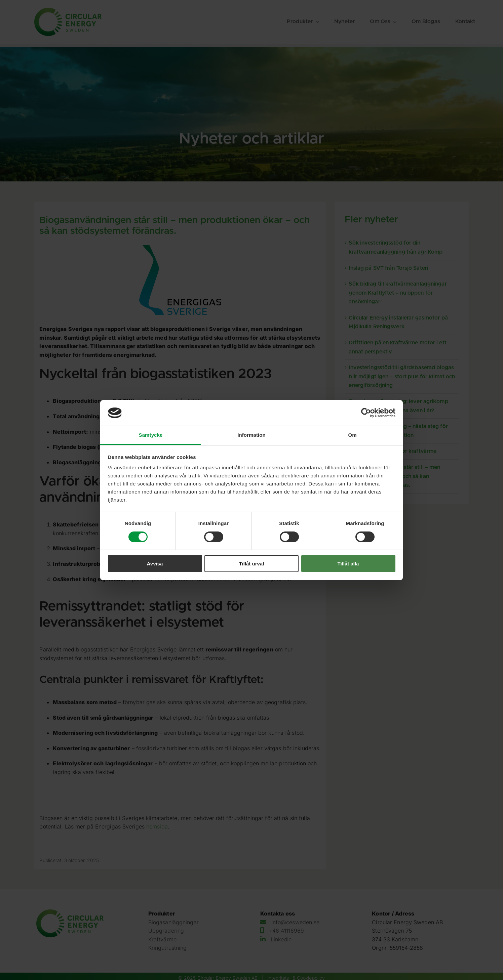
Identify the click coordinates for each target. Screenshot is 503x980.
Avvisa (155, 564)
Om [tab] (352, 435)
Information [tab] (251, 435)
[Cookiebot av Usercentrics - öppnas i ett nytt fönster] (366, 413)
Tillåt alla (348, 564)
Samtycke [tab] (151, 435)
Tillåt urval (252, 564)
